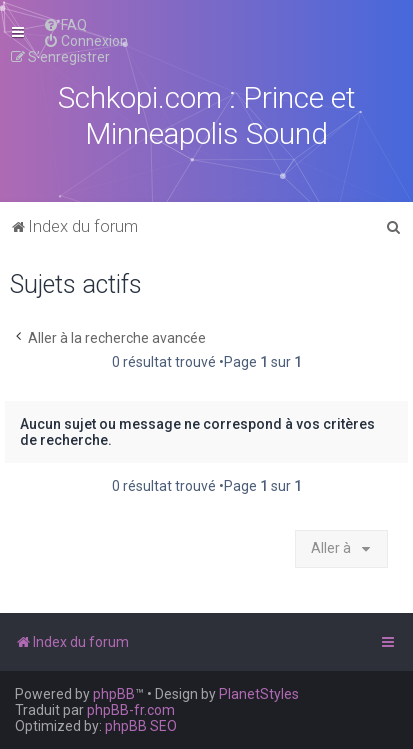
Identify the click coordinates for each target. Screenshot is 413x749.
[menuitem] (65, 25)
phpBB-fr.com (131, 710)
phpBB (114, 694)
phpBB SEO (141, 726)
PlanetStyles (259, 694)
